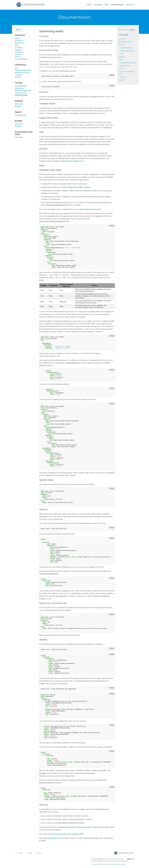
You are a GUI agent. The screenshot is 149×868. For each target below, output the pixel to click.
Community (98, 5)
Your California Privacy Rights (117, 864)
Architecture (19, 41)
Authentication (20, 43)
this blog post (52, 838)
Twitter (19, 853)
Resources (130, 5)
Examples (18, 106)
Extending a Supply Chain (23, 91)
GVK (16, 68)
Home (89, 5)
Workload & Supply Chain (23, 70)
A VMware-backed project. (121, 859)
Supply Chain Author (127, 51)
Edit (133, 30)
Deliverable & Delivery (22, 73)
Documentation (117, 5)
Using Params (19, 88)
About (17, 38)
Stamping (18, 50)
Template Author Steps (128, 63)
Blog (107, 5)
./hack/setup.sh (76, 62)
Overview (122, 39)
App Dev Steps (125, 66)
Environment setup (125, 42)
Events (17, 57)
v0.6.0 (18, 30)
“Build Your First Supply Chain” (72, 161)
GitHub (29, 853)
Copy (112, 75)
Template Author (126, 48)
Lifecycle (18, 55)
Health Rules (19, 52)
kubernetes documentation (90, 209)
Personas (122, 45)
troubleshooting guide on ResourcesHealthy (74, 827)
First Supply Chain (21, 86)
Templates (18, 75)
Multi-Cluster (19, 104)
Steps (121, 60)
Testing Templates (21, 59)
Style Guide (19, 137)
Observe (122, 69)
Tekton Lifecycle (20, 93)
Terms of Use (95, 864)
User (122, 54)
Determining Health (21, 95)
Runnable (18, 77)
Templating (19, 48)
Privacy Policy (104, 864)
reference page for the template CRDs (69, 834)
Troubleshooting (20, 115)
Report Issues (124, 30)
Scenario (122, 57)
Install (17, 45)
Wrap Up (122, 80)
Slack (38, 853)
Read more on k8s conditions (80, 187)
